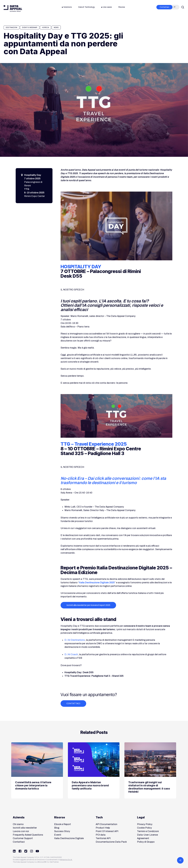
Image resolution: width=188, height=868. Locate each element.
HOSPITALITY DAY (81, 267)
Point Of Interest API (107, 831)
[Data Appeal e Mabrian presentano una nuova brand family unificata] (94, 770)
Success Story (62, 831)
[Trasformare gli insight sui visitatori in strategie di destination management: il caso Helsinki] (150, 770)
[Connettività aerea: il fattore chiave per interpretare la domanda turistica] (37, 770)
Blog (57, 828)
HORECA (45, 27)
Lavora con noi (21, 831)
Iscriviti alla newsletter (25, 828)
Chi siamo (18, 824)
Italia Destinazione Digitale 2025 (97, 583)
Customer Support (23, 838)
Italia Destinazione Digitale (69, 838)
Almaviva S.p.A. (66, 860)
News (56, 27)
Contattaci (19, 842)
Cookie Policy (144, 828)
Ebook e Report (63, 824)
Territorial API (103, 838)
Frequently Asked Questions (28, 835)
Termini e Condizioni (148, 831)
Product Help (103, 828)
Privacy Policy (145, 824)
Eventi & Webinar (30, 27)
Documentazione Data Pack (111, 842)
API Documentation (106, 824)
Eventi (58, 835)
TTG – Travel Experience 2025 (94, 444)
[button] (88, 605)
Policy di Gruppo (146, 842)
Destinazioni (11, 27)
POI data (101, 835)
